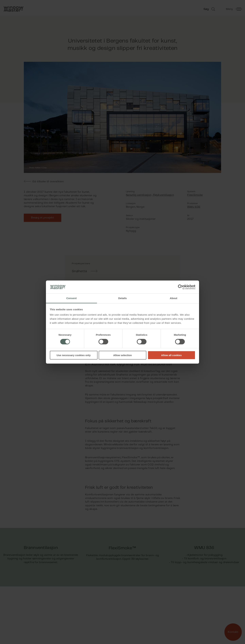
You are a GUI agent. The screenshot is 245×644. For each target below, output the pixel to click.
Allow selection (122, 355)
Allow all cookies (171, 355)
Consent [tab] (72, 298)
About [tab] (174, 298)
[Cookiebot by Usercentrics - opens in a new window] (180, 287)
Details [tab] (122, 298)
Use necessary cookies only (73, 355)
